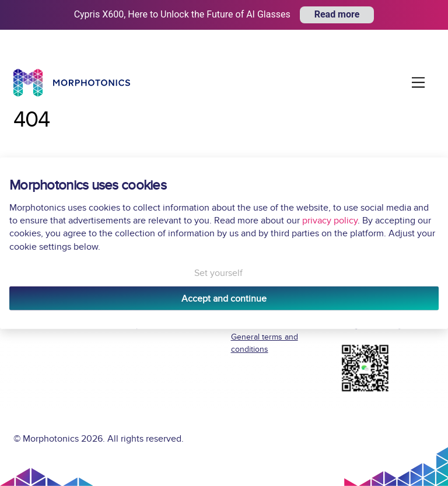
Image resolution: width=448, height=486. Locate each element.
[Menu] (418, 83)
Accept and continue (224, 298)
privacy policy (330, 221)
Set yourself (218, 273)
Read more (337, 14)
